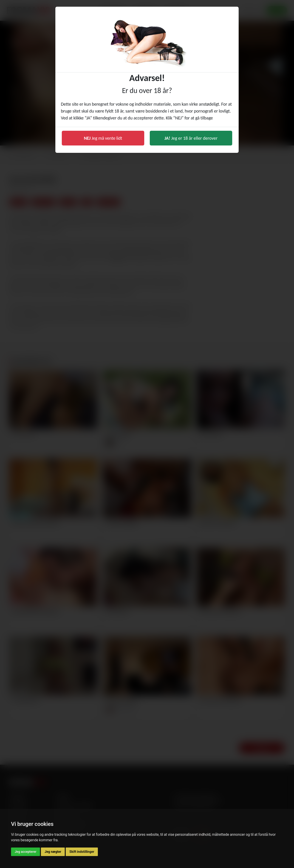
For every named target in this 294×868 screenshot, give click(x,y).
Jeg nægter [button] (53, 852)
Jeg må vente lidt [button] (103, 138)
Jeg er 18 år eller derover (191, 138)
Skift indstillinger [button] (82, 852)
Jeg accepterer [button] (25, 852)
